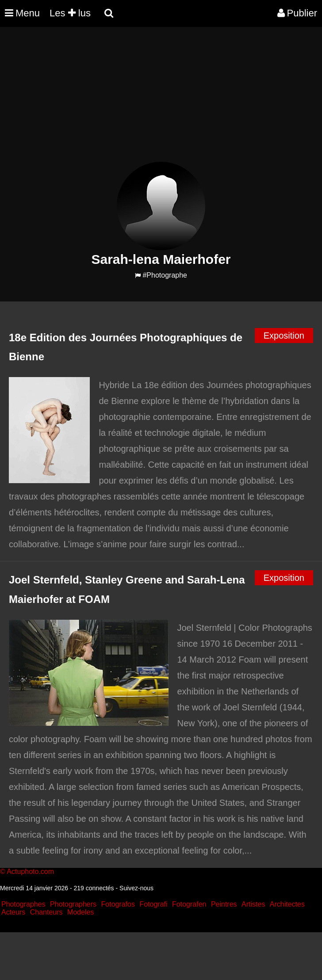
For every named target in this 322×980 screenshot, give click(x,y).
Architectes (287, 904)
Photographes (23, 904)
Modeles (80, 912)
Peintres (224, 904)
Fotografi (153, 904)
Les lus (70, 13)
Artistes (253, 904)
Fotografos (118, 904)
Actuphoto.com (30, 871)
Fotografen (189, 904)
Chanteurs (46, 912)
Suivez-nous (136, 888)
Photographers (73, 904)
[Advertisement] (161, 100)
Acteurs (13, 912)
